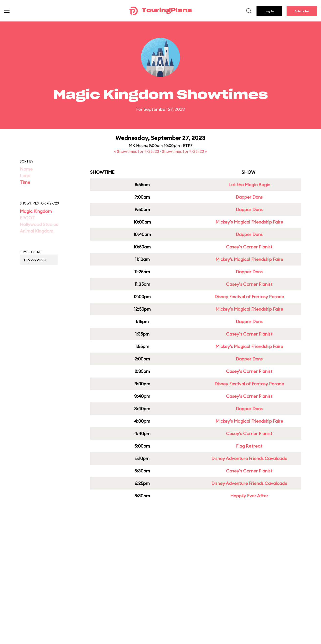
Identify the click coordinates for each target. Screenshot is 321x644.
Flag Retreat (249, 446)
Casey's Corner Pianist (249, 247)
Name (26, 169)
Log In (269, 11)
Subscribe (302, 11)
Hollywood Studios (39, 224)
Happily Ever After (249, 496)
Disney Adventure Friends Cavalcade (249, 458)
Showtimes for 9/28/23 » (184, 151)
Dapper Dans (249, 197)
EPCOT (27, 218)
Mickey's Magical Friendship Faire (249, 222)
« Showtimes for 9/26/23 (137, 151)
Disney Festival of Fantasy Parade (249, 297)
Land (25, 176)
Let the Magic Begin (249, 185)
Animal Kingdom (37, 231)
